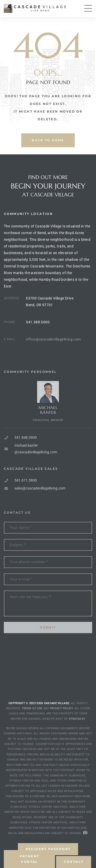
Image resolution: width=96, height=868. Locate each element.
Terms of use (32, 708)
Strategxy (77, 719)
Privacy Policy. (62, 708)
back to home (48, 140)
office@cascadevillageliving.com (53, 339)
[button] (29, 859)
